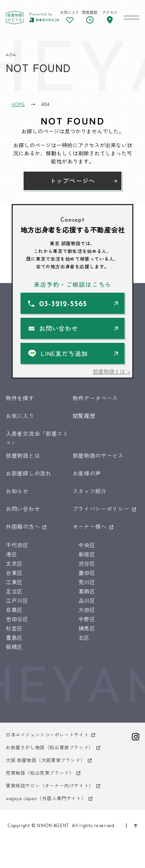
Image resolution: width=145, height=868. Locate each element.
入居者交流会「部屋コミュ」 (37, 437)
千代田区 (17, 545)
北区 (84, 637)
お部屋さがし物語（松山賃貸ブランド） (50, 747)
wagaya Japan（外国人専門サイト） (46, 798)
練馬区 (87, 628)
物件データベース (96, 398)
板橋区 (14, 647)
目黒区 (14, 610)
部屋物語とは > (112, 371)
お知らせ (17, 491)
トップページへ (73, 180)
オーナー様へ (90, 526)
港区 (11, 554)
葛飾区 (87, 591)
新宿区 (87, 554)
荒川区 (87, 582)
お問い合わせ (59, 328)
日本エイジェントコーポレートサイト (47, 734)
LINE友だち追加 (64, 353)
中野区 (87, 619)
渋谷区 (87, 563)
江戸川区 (17, 600)
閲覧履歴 (84, 416)
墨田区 (87, 573)
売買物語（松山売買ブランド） (40, 773)
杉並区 (14, 628)
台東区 (14, 573)
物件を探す (20, 398)
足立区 (14, 591)
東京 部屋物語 (15, 17)
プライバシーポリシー (101, 509)
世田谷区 (17, 619)
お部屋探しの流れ (29, 473)
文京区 (14, 563)
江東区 (14, 582)
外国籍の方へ (23, 526)
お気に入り (20, 416)
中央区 (87, 545)
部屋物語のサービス (98, 455)
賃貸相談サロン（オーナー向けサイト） (50, 785)
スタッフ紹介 (90, 491)
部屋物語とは (23, 455)
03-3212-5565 (63, 304)
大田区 (87, 610)
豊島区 (14, 637)
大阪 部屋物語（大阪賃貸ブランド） (45, 760)
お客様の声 (87, 473)
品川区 (87, 600)
